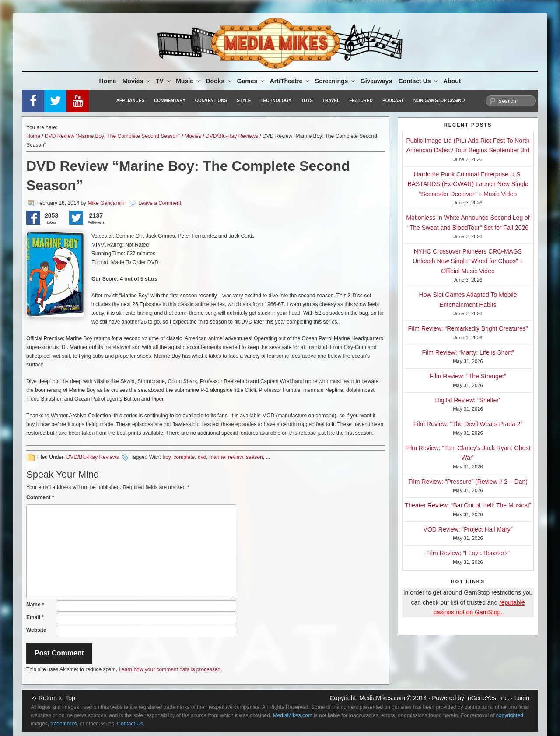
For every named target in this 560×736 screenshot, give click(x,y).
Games (252, 81)
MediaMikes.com (382, 698)
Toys (307, 100)
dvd (202, 457)
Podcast (393, 100)
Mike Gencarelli (106, 203)
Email (35, 617)
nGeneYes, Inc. (488, 698)
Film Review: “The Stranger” (468, 376)
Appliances (130, 100)
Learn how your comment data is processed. (170, 669)
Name (35, 605)
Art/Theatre (290, 81)
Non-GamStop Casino (439, 100)
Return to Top (57, 698)
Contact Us (419, 81)
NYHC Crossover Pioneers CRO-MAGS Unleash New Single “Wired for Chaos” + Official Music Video (468, 261)
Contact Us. (131, 724)
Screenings (336, 81)
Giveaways (376, 81)
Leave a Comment (160, 203)
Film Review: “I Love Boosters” (468, 553)
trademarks (63, 724)
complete (184, 457)
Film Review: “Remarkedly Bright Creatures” (468, 328)
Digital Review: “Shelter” (468, 400)
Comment (40, 497)
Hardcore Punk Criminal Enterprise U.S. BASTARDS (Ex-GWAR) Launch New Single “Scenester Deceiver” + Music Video (468, 184)
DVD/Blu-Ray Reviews (232, 136)
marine (217, 457)
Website (36, 630)
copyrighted (510, 715)
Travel (331, 100)
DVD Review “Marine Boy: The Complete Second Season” (112, 136)
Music (189, 81)
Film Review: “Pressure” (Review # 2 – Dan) (468, 482)
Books (219, 81)
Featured (361, 100)
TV (164, 81)
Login (522, 698)
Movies (137, 81)
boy (166, 457)
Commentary (170, 100)
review (235, 457)
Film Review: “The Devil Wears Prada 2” (468, 424)
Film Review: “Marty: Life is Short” (468, 352)
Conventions (211, 100)
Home (108, 81)
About (452, 81)
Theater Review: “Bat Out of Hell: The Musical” (468, 505)
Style (244, 100)
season (254, 457)
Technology (276, 100)
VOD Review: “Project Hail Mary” (468, 529)
